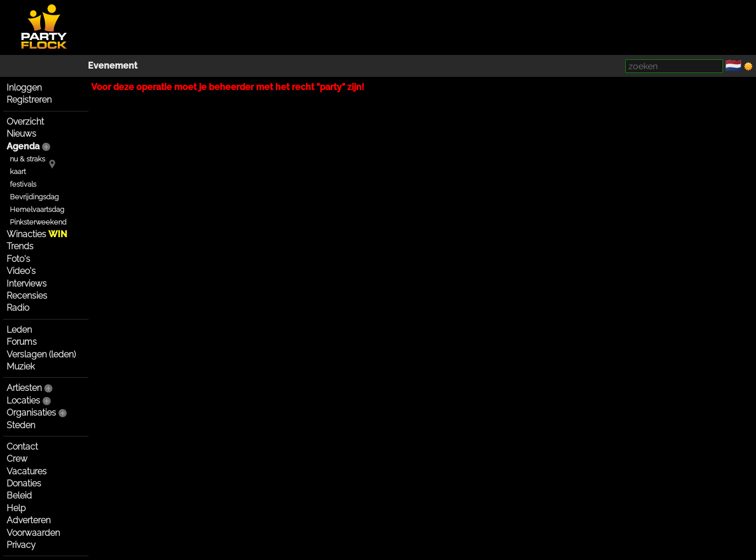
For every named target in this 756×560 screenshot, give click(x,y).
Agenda (23, 146)
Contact (22, 447)
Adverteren (29, 520)
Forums (22, 342)
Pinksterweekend (38, 222)
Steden (21, 425)
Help (16, 508)
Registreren (29, 100)
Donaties (24, 483)
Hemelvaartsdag (37, 209)
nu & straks (27, 159)
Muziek (21, 366)
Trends (20, 246)
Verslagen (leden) (41, 354)
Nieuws (21, 134)
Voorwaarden (33, 533)
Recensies (27, 296)
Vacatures (27, 471)
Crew (17, 459)
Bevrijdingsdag (34, 197)
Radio (18, 308)
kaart (18, 172)
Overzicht (25, 122)
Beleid (19, 495)
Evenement (113, 66)
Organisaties (31, 413)
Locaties (23, 401)
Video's (21, 271)
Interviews (27, 284)
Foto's (18, 259)
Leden (19, 330)
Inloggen (24, 88)
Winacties (37, 234)
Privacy (21, 545)
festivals (23, 184)
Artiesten (24, 388)
